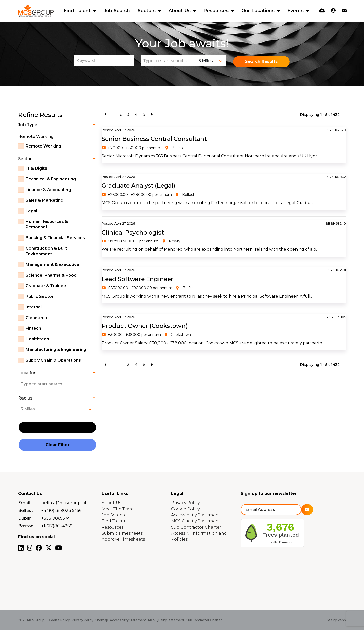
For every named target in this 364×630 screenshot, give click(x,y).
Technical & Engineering (51, 179)
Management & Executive (52, 265)
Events (296, 11)
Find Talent (78, 11)
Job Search (117, 11)
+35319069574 (56, 518)
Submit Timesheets (122, 533)
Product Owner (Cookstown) (145, 326)
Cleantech (36, 318)
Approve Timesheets (123, 539)
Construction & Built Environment (46, 251)
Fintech (33, 328)
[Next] (152, 114)
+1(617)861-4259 (57, 526)
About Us (180, 11)
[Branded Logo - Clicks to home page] (36, 11)
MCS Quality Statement (196, 521)
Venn (342, 620)
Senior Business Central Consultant (155, 139)
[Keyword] (104, 61)
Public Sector (40, 296)
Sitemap (102, 620)
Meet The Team (118, 509)
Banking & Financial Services (55, 238)
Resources (217, 11)
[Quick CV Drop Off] (322, 11)
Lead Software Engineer (139, 279)
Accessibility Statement (196, 515)
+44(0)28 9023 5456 (61, 510)
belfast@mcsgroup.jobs (65, 503)
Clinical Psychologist (133, 232)
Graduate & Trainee (46, 286)
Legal (31, 211)
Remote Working (43, 146)
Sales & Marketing (44, 200)
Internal (34, 307)
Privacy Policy (185, 503)
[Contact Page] (344, 11)
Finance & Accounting (48, 190)
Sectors (147, 11)
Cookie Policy (185, 509)
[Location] (168, 61)
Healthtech (37, 339)
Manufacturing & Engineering (56, 350)
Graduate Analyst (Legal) (139, 186)
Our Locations (259, 11)
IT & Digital (37, 168)
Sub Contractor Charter (196, 527)
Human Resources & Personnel (47, 224)
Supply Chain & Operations (53, 360)
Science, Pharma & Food (51, 275)
